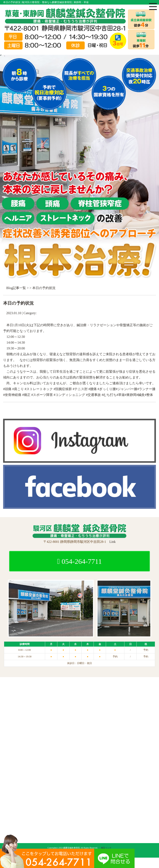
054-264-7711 (79, 561)
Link (112, 542)
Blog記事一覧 (16, 288)
